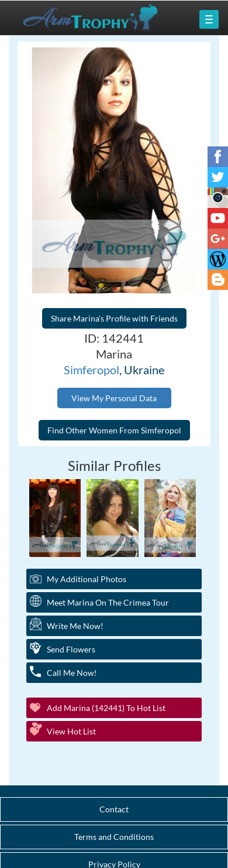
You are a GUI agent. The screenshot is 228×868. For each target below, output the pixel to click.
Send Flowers (71, 649)
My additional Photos (87, 579)
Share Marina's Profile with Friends (114, 318)
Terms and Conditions (114, 837)
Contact (114, 809)
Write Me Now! (75, 626)
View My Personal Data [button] (114, 398)
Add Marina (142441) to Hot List (106, 708)
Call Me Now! (72, 673)
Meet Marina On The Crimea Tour (108, 602)
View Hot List (71, 731)
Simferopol (91, 370)
